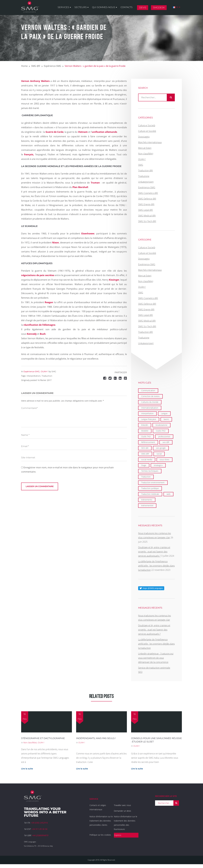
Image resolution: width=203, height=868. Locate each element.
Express (118, 835)
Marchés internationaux (150, 142)
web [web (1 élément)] (168, 494)
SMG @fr (36, 66)
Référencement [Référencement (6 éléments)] (148, 442)
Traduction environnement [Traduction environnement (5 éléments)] (153, 482)
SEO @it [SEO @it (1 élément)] (145, 448)
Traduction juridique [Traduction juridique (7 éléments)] (150, 488)
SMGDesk (159, 8)
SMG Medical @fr (147, 216)
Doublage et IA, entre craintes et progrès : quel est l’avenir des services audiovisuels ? (154, 552)
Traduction (47, 376)
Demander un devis (123, 811)
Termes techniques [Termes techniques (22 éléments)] (150, 471)
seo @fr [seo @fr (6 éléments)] (166, 442)
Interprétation (34, 376)
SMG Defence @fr (147, 199)
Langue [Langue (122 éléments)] (164, 413)
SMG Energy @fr (146, 204)
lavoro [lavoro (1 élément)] (166, 419)
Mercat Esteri (145, 148)
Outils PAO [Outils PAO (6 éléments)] (161, 431)
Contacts (127, 7)
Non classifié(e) (146, 154)
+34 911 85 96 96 (39, 829)
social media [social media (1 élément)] (147, 460)
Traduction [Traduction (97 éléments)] (146, 477)
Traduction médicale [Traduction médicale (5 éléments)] (150, 494)
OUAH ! (44, 371)
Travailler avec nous (122, 805)
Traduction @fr (146, 171)
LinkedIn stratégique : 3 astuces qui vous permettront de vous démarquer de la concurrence (156, 658)
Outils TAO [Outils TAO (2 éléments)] (146, 437)
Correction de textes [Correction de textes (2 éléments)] (150, 396)
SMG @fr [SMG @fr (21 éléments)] (145, 454)
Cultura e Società (147, 125)
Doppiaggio (144, 137)
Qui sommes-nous (104, 7)
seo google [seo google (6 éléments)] (161, 448)
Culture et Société (147, 131)
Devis (143, 8)
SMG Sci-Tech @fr (147, 221)
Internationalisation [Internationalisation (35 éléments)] (150, 408)
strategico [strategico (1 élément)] (158, 465)
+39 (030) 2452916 (39, 823)
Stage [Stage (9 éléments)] (144, 465)
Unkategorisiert (146, 182)
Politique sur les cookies (100, 835)
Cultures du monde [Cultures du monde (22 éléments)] (150, 402)
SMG (54, 371)
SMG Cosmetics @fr (148, 193)
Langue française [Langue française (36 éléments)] (149, 419)
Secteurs (81, 7)
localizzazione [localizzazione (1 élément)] (161, 425)
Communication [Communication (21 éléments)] (148, 390)
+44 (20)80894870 (40, 835)
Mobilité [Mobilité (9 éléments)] (145, 431)
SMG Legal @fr (146, 210)
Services (63, 7)
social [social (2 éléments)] (159, 454)
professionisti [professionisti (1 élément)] (164, 437)
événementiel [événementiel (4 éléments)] (147, 505)
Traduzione (144, 176)
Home (24, 66)
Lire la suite (27, 769)
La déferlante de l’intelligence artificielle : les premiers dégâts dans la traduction (156, 566)
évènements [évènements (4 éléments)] (147, 500)
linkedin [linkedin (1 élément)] (145, 425)
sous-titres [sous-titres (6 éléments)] (165, 460)
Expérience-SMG (53, 66)
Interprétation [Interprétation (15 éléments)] (147, 413)
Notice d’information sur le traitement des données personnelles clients (101, 821)
